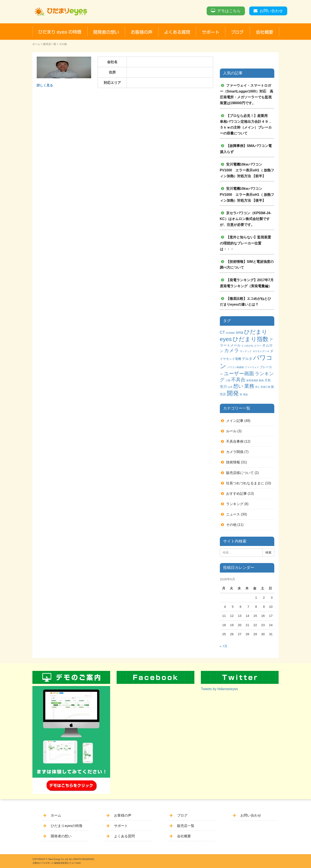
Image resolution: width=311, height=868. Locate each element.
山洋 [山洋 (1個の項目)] (230, 387)
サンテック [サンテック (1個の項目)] (246, 351)
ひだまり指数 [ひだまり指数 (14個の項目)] (251, 339)
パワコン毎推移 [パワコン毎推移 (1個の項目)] (236, 367)
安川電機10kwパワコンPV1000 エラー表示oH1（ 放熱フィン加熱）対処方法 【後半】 (247, 194)
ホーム (36, 44)
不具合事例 (235, 441)
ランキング (235, 504)
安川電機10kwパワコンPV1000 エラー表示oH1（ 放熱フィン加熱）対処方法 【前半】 (247, 170)
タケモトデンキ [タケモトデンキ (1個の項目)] (261, 351)
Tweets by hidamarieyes (219, 689)
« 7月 (224, 646)
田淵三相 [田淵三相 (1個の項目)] (265, 387)
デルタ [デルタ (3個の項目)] (247, 359)
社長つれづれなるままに (245, 483)
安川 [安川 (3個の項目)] (223, 386)
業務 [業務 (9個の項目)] (249, 386)
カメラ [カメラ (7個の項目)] (232, 350)
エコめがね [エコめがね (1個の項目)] (247, 346)
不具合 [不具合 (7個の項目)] (238, 380)
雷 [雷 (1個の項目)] (241, 394)
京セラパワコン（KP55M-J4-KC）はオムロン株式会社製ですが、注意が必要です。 (246, 219)
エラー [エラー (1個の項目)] (258, 346)
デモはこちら (229, 11)
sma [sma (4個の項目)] (240, 332)
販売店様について (240, 473)
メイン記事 (235, 421)
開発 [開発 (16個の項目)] (233, 393)
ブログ (182, 815)
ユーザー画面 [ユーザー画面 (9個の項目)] (239, 373)
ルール (231, 431)
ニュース (233, 514)
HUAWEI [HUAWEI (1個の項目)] (230, 333)
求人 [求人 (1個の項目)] (257, 387)
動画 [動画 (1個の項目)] (261, 380)
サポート (121, 826)
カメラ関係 (235, 452)
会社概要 (184, 836)
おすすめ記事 (236, 494)
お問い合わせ (271, 11)
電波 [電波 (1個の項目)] (245, 394)
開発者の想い (61, 836)
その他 (231, 525)
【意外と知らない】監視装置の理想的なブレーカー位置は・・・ (245, 243)
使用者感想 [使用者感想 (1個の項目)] (252, 380)
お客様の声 (123, 815)
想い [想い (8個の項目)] (238, 386)
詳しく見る (45, 85)
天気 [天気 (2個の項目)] (268, 380)
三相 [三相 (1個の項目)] (228, 380)
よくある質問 (124, 836)
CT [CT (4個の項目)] (222, 332)
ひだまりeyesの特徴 (67, 826)
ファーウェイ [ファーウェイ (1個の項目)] (252, 367)
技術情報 (233, 462)
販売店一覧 (50, 44)
